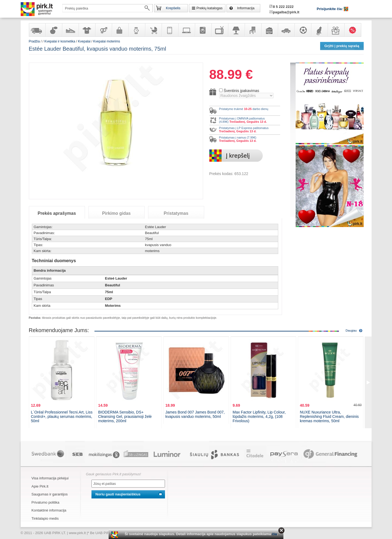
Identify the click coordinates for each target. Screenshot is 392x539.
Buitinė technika (203, 30)
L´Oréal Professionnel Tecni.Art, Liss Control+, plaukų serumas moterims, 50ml (62, 416)
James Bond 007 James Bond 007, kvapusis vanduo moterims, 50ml (195, 414)
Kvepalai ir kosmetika (54, 30)
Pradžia (34, 41)
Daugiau (351, 330)
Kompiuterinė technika (186, 30)
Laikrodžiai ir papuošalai (137, 30)
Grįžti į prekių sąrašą (342, 46)
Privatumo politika (46, 502)
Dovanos (336, 30)
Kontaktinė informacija (49, 510)
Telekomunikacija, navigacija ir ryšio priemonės (170, 30)
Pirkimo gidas (116, 213)
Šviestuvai (236, 30)
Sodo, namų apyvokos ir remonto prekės (269, 30)
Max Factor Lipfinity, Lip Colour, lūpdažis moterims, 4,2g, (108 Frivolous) (259, 416)
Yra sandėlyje (37, 30)
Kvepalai (85, 41)
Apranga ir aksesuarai (87, 30)
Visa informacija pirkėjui (50, 478)
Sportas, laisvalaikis (303, 30)
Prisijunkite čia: (330, 9)
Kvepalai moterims (107, 41)
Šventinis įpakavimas (241, 91)
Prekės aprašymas (57, 213)
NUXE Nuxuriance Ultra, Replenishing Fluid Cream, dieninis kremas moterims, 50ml (329, 416)
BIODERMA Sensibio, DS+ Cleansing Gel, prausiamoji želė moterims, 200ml (125, 416)
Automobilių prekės (286, 30)
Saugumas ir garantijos (50, 494)
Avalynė (70, 30)
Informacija (246, 8)
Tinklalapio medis (45, 518)
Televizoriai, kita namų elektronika (220, 30)
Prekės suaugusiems (103, 30)
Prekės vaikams (153, 30)
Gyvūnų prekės (319, 30)
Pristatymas (176, 213)
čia (274, 534)
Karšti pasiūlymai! (354, 30)
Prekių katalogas (209, 8)
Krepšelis (173, 8)
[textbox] (108, 8)
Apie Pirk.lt (40, 486)
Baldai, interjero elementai (253, 30)
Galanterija (120, 30)
